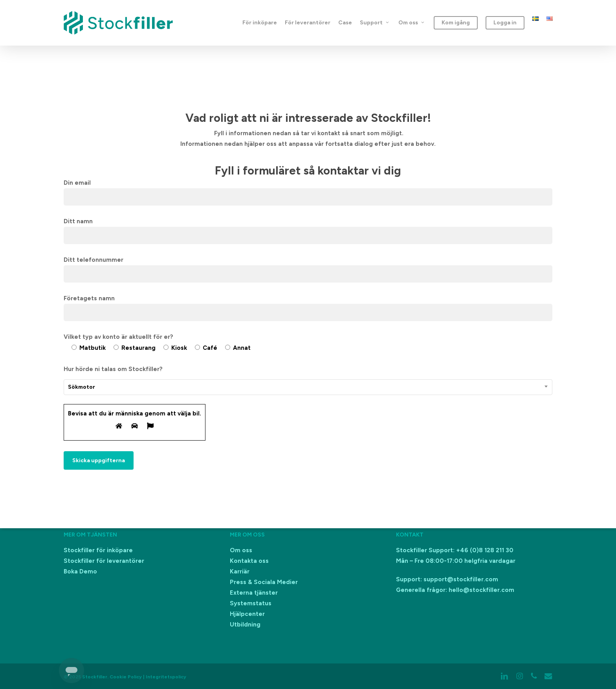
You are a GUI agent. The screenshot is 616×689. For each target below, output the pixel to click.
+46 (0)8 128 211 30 (485, 550)
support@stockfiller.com (461, 579)
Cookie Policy (126, 677)
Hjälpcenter (247, 614)
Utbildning (245, 625)
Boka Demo (80, 571)
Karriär (240, 571)
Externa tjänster (254, 593)
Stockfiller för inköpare (98, 550)
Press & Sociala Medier (264, 582)
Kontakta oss (249, 561)
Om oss (241, 550)
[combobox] (308, 387)
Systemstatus (251, 603)
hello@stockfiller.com (481, 590)
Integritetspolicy (166, 677)
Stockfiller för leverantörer (104, 561)
